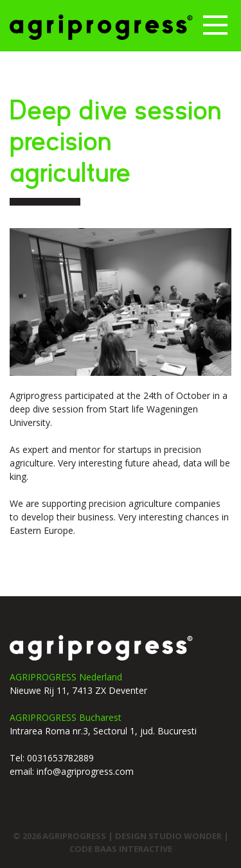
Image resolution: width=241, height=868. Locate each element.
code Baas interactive (121, 849)
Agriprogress (101, 27)
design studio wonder (169, 836)
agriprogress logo (101, 648)
